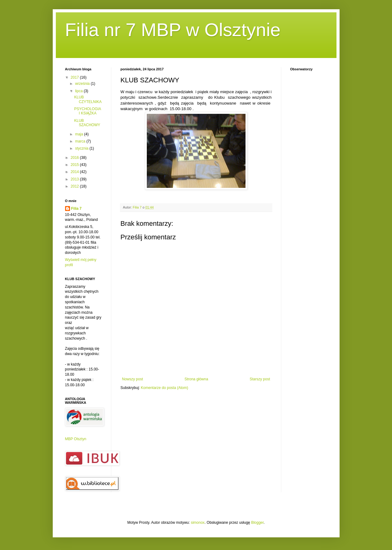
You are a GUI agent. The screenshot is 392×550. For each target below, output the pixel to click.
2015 (75, 165)
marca (81, 141)
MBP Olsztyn (76, 439)
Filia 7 (76, 209)
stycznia (82, 148)
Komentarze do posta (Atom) (165, 388)
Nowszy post (133, 379)
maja (79, 134)
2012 (75, 186)
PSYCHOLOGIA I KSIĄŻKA (87, 111)
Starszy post (260, 379)
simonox (198, 523)
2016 (75, 158)
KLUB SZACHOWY (87, 123)
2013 (75, 179)
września (83, 84)
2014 (75, 172)
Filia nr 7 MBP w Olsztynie (173, 30)
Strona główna (196, 379)
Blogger (257, 523)
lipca (79, 91)
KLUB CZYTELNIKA (88, 99)
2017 (75, 77)
